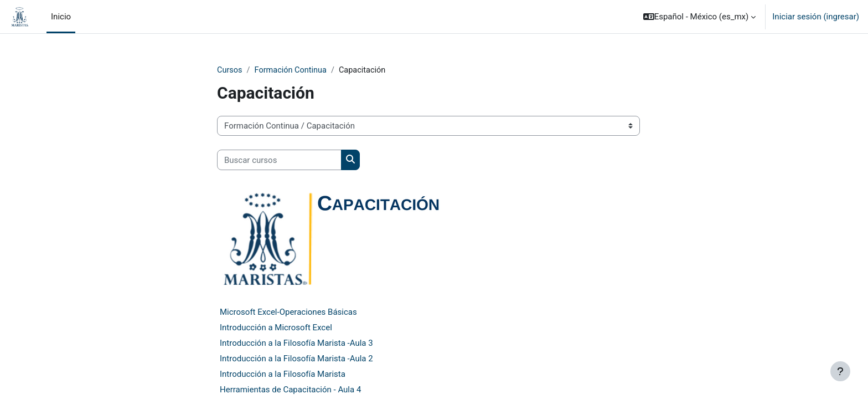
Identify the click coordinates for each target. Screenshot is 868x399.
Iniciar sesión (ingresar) (816, 17)
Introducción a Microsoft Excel (276, 328)
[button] (700, 17)
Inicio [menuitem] (61, 17)
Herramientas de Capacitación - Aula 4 (290, 390)
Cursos (230, 70)
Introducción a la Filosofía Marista (283, 374)
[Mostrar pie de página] (840, 371)
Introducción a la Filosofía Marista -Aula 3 (296, 343)
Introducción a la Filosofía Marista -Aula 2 (296, 359)
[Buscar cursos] (279, 160)
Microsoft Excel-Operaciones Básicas (288, 312)
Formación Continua (293, 70)
